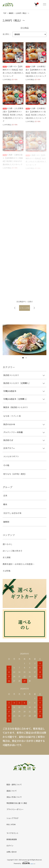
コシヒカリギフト (11, 456)
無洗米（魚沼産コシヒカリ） (16, 407)
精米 (5, 504)
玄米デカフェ (9, 448)
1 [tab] (23, 358)
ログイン (10, 846)
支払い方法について (14, 797)
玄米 (5, 495)
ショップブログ (12, 818)
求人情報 (7, 557)
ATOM (13, 824)
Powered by (24, 863)
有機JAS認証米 (10, 391)
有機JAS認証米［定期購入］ (16, 399)
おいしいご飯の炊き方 (12, 551)
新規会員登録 (12, 839)
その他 (6, 465)
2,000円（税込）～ (22, 13)
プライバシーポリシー (15, 809)
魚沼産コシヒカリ (11, 375)
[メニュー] (44, 5)
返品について (12, 791)
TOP (5, 13)
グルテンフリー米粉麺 (13, 432)
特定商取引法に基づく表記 (17, 803)
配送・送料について (14, 784)
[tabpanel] (24, 340)
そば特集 (7, 571)
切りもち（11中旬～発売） (15, 474)
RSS (8, 824)
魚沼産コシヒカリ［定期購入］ (17, 383)
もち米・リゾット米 (12, 416)
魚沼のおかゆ (9, 424)
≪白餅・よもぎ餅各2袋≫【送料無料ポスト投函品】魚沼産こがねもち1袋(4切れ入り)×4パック (13, 115)
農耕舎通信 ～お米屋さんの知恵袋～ (19, 564)
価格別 (11, 13)
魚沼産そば (8, 440)
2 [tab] (26, 358)
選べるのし (8, 544)
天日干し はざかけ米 (12, 513)
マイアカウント (12, 833)
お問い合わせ (12, 852)
